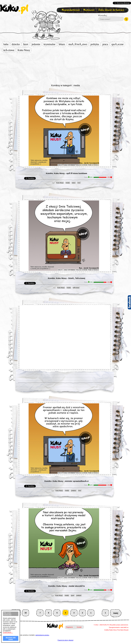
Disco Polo (117, 630)
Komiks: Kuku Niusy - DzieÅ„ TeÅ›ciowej (67, 278)
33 (26, 613)
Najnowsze (89, 10)
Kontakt (79, 627)
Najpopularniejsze (70, 10)
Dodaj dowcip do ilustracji (111, 10)
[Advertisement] (65, 68)
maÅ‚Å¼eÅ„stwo (79, 44)
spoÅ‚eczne (118, 44)
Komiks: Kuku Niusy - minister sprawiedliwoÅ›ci (67, 481)
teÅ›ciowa (10, 50)
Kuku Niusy (25, 50)
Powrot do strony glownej (66, 640)
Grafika (107, 630)
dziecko (17, 44)
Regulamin (70, 627)
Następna (116, 613)
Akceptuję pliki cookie (11, 638)
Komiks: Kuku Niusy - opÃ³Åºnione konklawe (66, 173)
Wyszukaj (110, 15)
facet (26, 44)
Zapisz (65, 16)
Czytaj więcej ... (8, 632)
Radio (111, 630)
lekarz (63, 44)
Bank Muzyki (124, 630)
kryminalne (50, 44)
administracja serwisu (42, 635)
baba (7, 44)
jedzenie (37, 44)
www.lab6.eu (124, 627)
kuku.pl (14, 9)
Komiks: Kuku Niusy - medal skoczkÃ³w (67, 586)
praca (106, 44)
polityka (95, 44)
